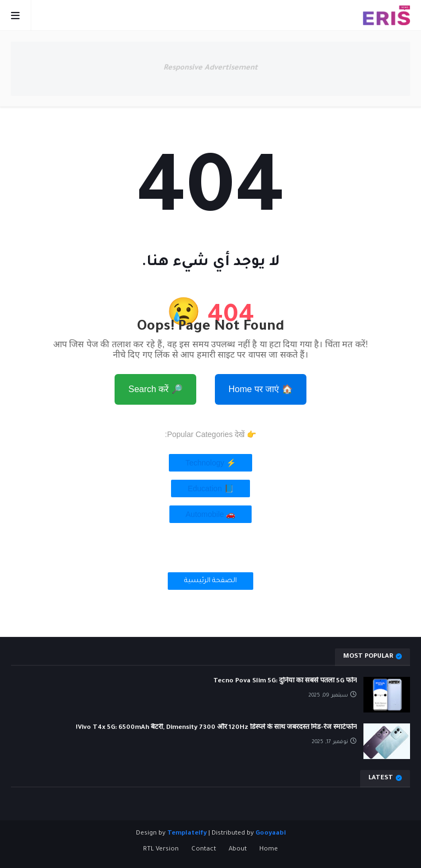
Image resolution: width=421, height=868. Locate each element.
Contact (204, 850)
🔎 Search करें (155, 389)
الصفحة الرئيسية (210, 581)
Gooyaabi (271, 834)
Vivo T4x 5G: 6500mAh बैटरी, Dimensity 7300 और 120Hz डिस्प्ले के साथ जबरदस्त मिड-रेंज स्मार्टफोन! (216, 728)
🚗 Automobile (211, 514)
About (238, 850)
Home (269, 850)
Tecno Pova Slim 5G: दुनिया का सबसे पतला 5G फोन (285, 682)
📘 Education (210, 488)
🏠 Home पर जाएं (261, 389)
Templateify (187, 834)
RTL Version (161, 850)
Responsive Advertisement (210, 68)
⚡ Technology (210, 463)
